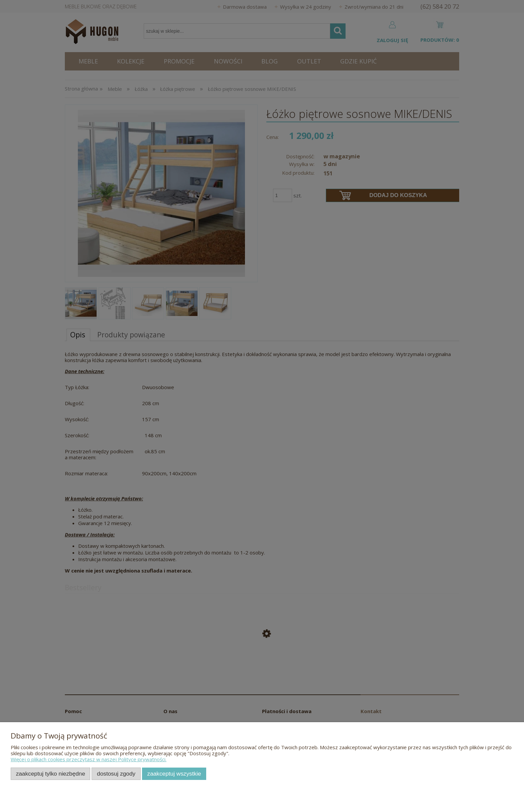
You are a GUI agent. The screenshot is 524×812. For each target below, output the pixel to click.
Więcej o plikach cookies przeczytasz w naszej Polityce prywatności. (89, 759)
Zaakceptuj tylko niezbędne (51, 774)
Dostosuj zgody (116, 774)
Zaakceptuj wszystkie (174, 774)
